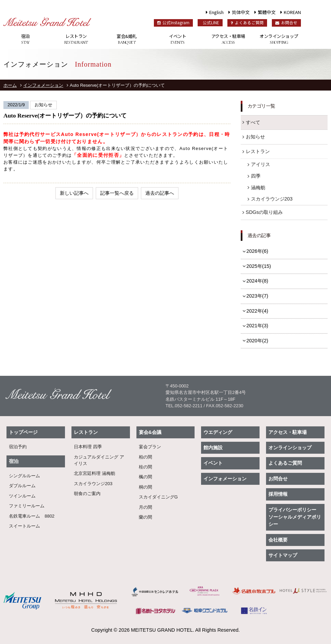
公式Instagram (173, 23)
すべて (253, 122)
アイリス (261, 164)
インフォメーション (43, 85)
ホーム (10, 85)
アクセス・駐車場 (228, 39)
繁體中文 (267, 12)
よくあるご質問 (247, 23)
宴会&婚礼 (127, 39)
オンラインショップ (279, 39)
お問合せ (286, 23)
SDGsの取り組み (264, 212)
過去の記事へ (160, 193)
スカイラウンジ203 (272, 199)
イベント (177, 39)
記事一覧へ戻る (117, 193)
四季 (256, 176)
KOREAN (292, 12)
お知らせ (255, 137)
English (216, 12)
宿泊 (25, 39)
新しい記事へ (74, 193)
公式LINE (211, 23)
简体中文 (241, 12)
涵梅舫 (258, 188)
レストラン (76, 39)
